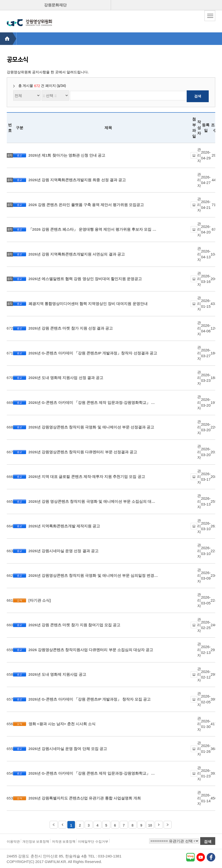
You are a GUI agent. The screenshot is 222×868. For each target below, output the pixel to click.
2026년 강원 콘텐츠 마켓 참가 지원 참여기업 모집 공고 (75, 625)
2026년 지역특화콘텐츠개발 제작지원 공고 (64, 526)
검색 (198, 96)
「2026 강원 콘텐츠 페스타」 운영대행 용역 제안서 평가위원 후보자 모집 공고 (93, 229)
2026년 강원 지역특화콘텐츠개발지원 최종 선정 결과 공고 (77, 180)
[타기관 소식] (40, 600)
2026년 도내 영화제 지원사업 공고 (57, 674)
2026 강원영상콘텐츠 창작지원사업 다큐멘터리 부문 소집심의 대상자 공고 (91, 650)
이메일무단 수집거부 (93, 841)
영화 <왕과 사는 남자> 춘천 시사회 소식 (62, 724)
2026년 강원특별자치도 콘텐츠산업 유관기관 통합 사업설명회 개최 (85, 798)
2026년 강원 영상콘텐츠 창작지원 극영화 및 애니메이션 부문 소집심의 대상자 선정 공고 (93, 501)
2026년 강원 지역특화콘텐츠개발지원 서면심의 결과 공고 (77, 254)
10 (150, 825)
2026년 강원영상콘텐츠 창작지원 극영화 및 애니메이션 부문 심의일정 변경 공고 (93, 575)
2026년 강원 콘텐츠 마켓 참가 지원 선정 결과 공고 (71, 328)
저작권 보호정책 (64, 841)
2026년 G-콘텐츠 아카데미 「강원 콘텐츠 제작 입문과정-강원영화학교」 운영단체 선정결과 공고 (93, 402)
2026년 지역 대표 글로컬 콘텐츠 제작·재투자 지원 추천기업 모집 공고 (87, 477)
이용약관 (13, 841)
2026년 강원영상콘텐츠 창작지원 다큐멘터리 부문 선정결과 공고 (83, 452)
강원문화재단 (55, 5)
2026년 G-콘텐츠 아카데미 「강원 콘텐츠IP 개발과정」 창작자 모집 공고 (90, 699)
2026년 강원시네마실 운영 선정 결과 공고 (64, 551)
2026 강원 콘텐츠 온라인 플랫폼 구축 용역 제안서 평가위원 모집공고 (86, 205)
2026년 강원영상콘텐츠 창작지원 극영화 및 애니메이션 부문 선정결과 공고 (91, 427)
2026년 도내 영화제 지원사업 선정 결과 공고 (66, 378)
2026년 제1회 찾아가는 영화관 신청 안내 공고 (67, 155)
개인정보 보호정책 (36, 841)
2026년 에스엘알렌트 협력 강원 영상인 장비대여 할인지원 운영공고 (85, 279)
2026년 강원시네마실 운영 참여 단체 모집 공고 (68, 749)
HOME (8, 39)
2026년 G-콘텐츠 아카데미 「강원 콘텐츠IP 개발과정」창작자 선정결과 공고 (93, 353)
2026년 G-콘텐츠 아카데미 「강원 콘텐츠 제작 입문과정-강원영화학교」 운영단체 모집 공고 (93, 773)
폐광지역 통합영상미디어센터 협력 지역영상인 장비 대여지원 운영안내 (88, 304)
